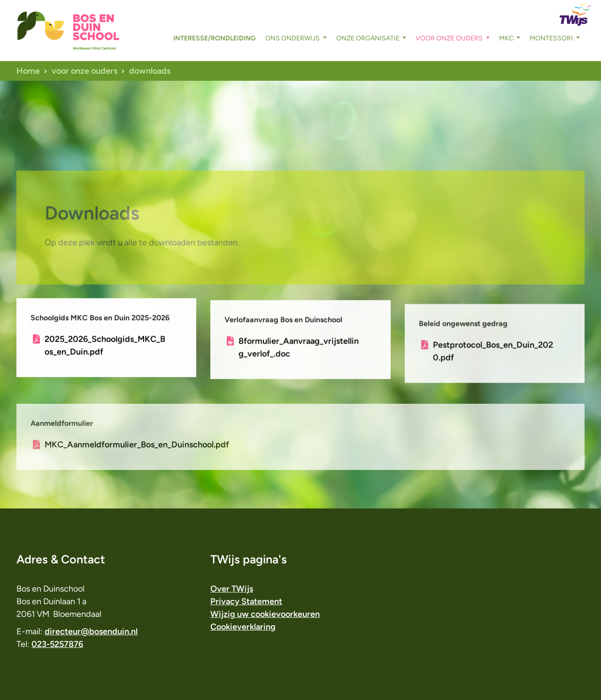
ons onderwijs (293, 38)
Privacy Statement (246, 601)
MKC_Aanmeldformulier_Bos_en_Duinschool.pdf (137, 456)
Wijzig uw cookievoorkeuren (265, 614)
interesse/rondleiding (215, 38)
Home (28, 71)
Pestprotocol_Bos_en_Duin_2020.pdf (493, 358)
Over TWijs (232, 589)
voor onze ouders (450, 38)
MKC (507, 38)
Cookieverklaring (243, 627)
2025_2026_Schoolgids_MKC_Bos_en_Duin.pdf (105, 347)
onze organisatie (369, 38)
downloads (150, 71)
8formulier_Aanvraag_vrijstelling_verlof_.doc (299, 351)
